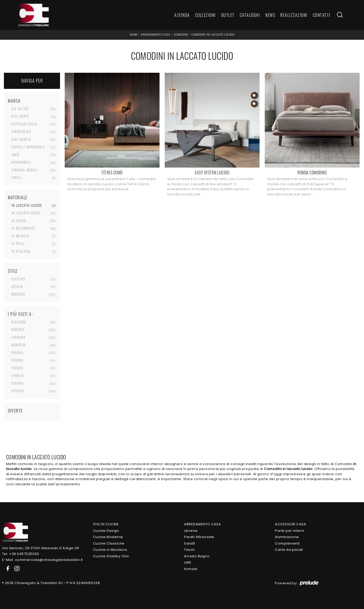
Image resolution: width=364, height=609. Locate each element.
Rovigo (17, 360)
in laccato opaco (26, 213)
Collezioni (206, 15)
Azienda (182, 15)
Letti (188, 562)
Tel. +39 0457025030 (21, 554)
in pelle (18, 243)
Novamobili (21, 162)
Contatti (322, 15)
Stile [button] (13, 271)
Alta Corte (20, 116)
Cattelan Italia (24, 124)
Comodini (181, 35)
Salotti (190, 543)
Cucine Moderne (108, 537)
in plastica (21, 251)
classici (18, 279)
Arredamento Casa (155, 35)
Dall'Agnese (21, 139)
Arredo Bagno (197, 556)
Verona (18, 383)
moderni (19, 294)
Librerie (191, 531)
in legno (19, 221)
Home (134, 35)
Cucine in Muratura (110, 550)
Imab (15, 155)
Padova (17, 353)
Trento (17, 368)
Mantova (19, 345)
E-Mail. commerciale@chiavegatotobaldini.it (42, 560)
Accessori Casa (290, 524)
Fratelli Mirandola (28, 147)
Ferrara (18, 337)
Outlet (228, 15)
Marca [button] (14, 101)
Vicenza (18, 391)
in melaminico (23, 228)
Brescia (18, 329)
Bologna (19, 322)
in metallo (20, 236)
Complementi (287, 543)
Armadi (191, 569)
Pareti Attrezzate (199, 537)
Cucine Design (106, 531)
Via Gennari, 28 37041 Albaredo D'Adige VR (41, 548)
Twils (16, 177)
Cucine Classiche (109, 543)
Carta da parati (289, 550)
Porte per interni (290, 531)
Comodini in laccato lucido (213, 35)
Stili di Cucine (106, 524)
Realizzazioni (294, 15)
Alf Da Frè (20, 109)
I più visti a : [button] (21, 314)
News (270, 15)
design (17, 287)
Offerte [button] (15, 411)
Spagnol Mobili (24, 170)
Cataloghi (250, 15)
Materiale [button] (18, 197)
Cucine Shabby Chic (111, 556)
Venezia (18, 375)
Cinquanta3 (21, 131)
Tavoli (189, 550)
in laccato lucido (27, 205)
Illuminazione (287, 537)
